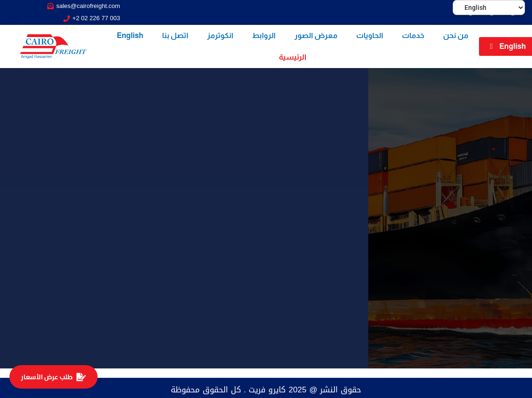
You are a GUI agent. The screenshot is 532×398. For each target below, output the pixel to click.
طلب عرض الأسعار (53, 377)
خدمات (413, 35)
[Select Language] (489, 8)
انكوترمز (220, 35)
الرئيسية (292, 57)
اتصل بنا (175, 35)
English (130, 35)
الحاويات (369, 35)
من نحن (456, 35)
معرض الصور (316, 35)
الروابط (264, 35)
